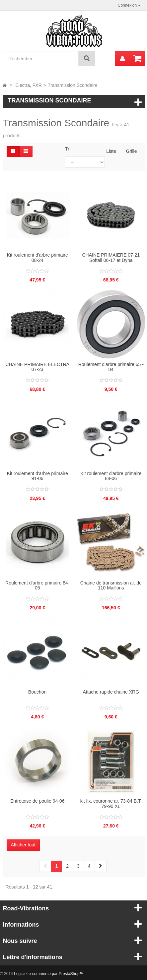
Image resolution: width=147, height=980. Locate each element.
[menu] (122, 59)
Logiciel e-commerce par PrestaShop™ (49, 974)
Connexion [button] (129, 5)
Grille (132, 151)
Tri (68, 149)
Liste (111, 151)
